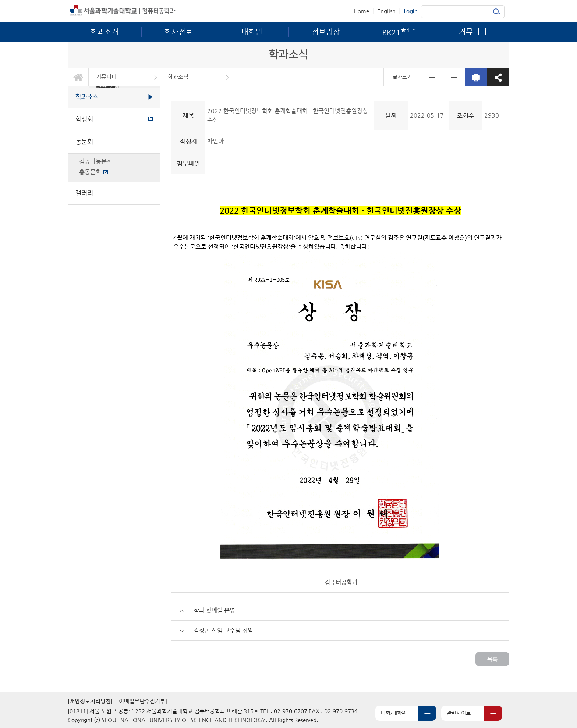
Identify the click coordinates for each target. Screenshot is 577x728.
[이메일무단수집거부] (142, 701)
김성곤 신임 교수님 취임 (223, 630)
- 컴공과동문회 (94, 161)
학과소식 (178, 77)
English (386, 11)
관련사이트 (459, 713)
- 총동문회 (92, 172)
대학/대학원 (394, 713)
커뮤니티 (106, 77)
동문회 (84, 142)
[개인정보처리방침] (90, 701)
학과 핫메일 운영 (214, 610)
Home (361, 11)
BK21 (107, 87)
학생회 (114, 119)
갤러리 (84, 193)
